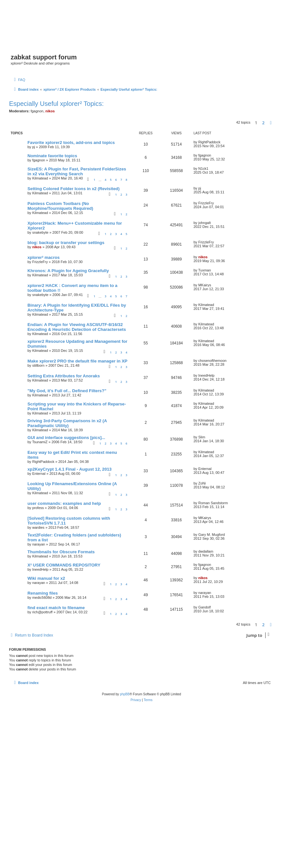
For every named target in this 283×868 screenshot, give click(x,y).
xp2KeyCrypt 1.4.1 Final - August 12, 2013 (69, 469)
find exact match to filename (56, 608)
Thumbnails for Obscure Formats (61, 552)
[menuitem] (19, 80)
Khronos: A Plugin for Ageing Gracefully (68, 271)
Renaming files (43, 593)
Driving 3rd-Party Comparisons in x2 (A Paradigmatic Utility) (67, 423)
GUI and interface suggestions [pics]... (66, 438)
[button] (271, 123)
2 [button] (263, 123)
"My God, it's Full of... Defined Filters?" (67, 391)
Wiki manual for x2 (46, 578)
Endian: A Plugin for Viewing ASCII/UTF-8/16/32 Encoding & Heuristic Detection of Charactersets (77, 327)
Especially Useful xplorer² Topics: (56, 104)
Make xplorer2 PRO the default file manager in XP (77, 361)
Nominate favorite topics (52, 156)
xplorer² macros (44, 257)
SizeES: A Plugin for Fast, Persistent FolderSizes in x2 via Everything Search (77, 171)
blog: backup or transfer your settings (66, 243)
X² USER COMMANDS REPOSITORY (64, 565)
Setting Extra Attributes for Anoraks (64, 376)
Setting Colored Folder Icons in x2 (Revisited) (73, 189)
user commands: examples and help (64, 503)
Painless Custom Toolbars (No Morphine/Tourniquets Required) (60, 206)
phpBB (125, 694)
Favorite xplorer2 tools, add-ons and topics (71, 143)
